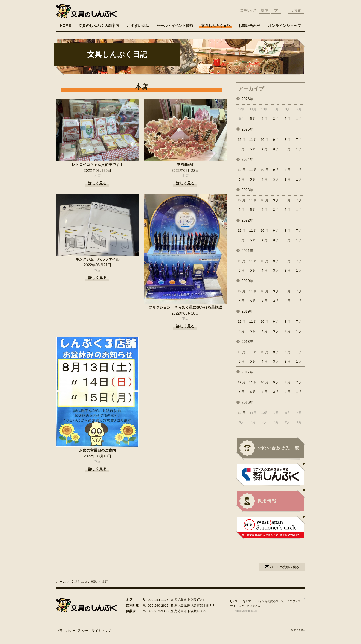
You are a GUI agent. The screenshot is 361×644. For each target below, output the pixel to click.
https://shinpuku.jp (246, 611)
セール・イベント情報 (175, 26)
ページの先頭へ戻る (285, 567)
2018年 (247, 342)
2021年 (247, 251)
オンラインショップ (285, 26)
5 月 (253, 119)
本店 (97, 176)
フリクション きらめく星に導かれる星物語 (185, 307)
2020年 (247, 281)
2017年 (247, 372)
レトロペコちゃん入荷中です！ (97, 165)
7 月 (299, 140)
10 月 (264, 140)
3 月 (276, 119)
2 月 (288, 119)
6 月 (242, 149)
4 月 (265, 119)
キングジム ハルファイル (97, 259)
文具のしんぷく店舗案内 (99, 26)
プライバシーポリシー (72, 631)
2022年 (247, 220)
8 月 (288, 140)
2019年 (247, 311)
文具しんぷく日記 (216, 26)
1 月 (299, 119)
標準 (265, 10)
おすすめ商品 (138, 26)
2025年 (247, 129)
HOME (65, 26)
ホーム (61, 582)
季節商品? (185, 165)
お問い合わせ (249, 26)
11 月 (253, 140)
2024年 (247, 160)
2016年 (247, 402)
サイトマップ (101, 631)
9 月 (276, 140)
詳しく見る (97, 183)
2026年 (247, 99)
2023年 (247, 190)
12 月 (241, 140)
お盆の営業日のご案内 (97, 450)
